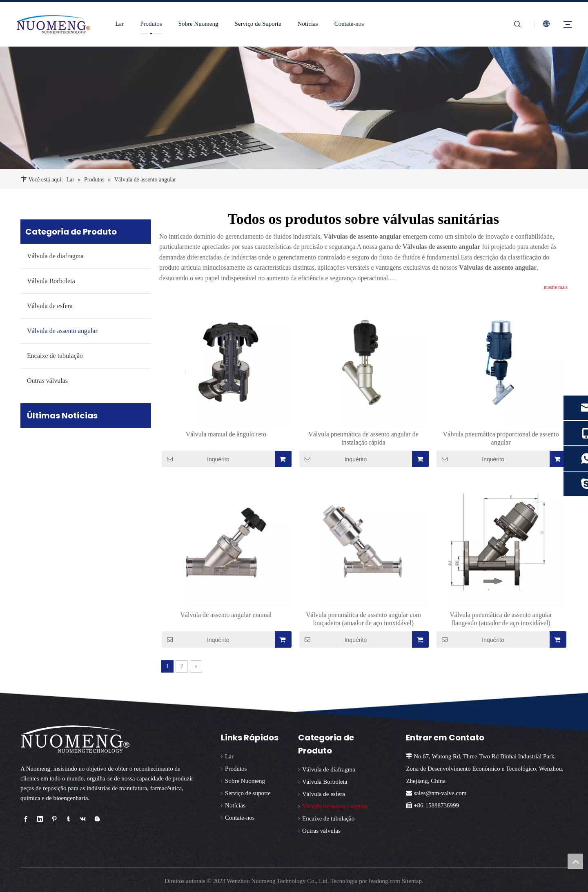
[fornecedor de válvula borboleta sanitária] (294, 108)
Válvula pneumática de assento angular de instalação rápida (363, 438)
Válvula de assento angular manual (226, 615)
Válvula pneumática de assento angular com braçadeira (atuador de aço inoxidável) (363, 619)
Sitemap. (413, 881)
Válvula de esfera (50, 306)
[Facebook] (26, 819)
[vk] (83, 819)
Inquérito (196, 459)
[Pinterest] (54, 819)
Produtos (149, 24)
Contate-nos (347, 24)
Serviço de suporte (248, 793)
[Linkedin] (40, 819)
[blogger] (97, 819)
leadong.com (384, 881)
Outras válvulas (47, 381)
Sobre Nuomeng (196, 24)
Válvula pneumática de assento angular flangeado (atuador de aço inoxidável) (501, 619)
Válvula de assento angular (62, 331)
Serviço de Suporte (256, 24)
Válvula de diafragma (55, 256)
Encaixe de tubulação (55, 356)
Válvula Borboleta (51, 281)
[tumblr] (69, 819)
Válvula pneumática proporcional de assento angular (501, 438)
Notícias (306, 24)
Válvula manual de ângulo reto (226, 434)
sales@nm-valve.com (440, 793)
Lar (117, 24)
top (575, 861)
